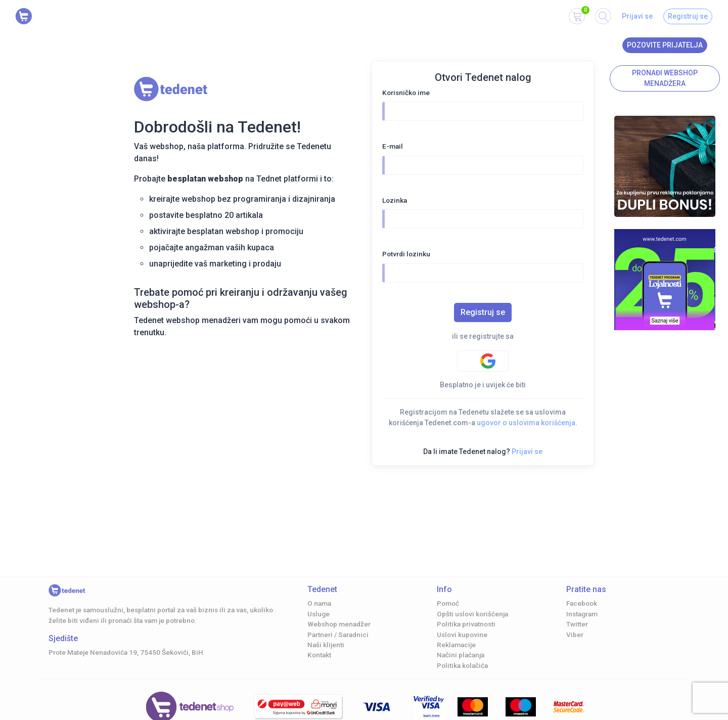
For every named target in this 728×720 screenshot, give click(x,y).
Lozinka (395, 200)
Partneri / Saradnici (338, 635)
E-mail (393, 146)
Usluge (318, 614)
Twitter (577, 624)
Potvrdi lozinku (406, 254)
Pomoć (448, 603)
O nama (319, 603)
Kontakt (319, 655)
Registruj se (688, 16)
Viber (575, 635)
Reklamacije (456, 645)
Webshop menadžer (339, 624)
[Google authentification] (483, 361)
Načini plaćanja (461, 655)
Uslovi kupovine (462, 635)
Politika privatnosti (466, 624)
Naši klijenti (326, 645)
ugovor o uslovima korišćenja (526, 423)
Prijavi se (637, 16)
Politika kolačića (462, 665)
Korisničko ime (406, 93)
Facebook (582, 603)
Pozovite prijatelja (665, 45)
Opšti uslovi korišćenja (472, 614)
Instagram (582, 614)
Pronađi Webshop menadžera (665, 78)
